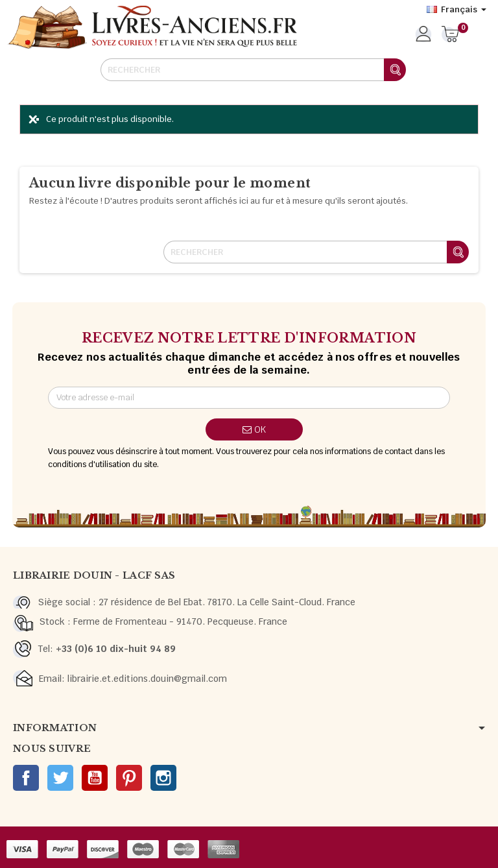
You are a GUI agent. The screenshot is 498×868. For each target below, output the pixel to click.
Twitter (60, 778)
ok (254, 429)
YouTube (95, 778)
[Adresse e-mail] (249, 398)
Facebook (26, 778)
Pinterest (129, 778)
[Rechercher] (253, 70)
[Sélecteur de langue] (456, 10)
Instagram (163, 778)
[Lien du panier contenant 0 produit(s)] (450, 35)
